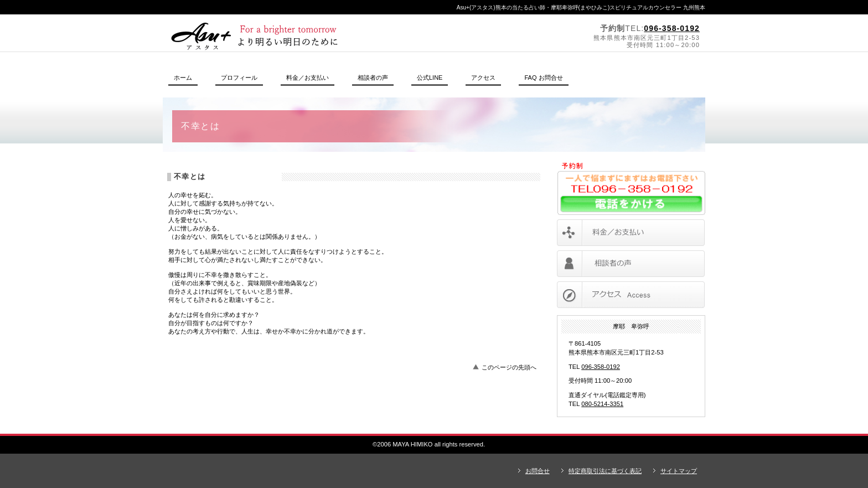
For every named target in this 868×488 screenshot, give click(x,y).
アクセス (631, 295)
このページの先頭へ (509, 367)
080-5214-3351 (602, 404)
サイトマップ (679, 471)
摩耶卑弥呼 (315, 36)
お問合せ (538, 471)
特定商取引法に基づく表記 (605, 471)
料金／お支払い (631, 233)
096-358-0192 (672, 28)
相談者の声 (631, 264)
